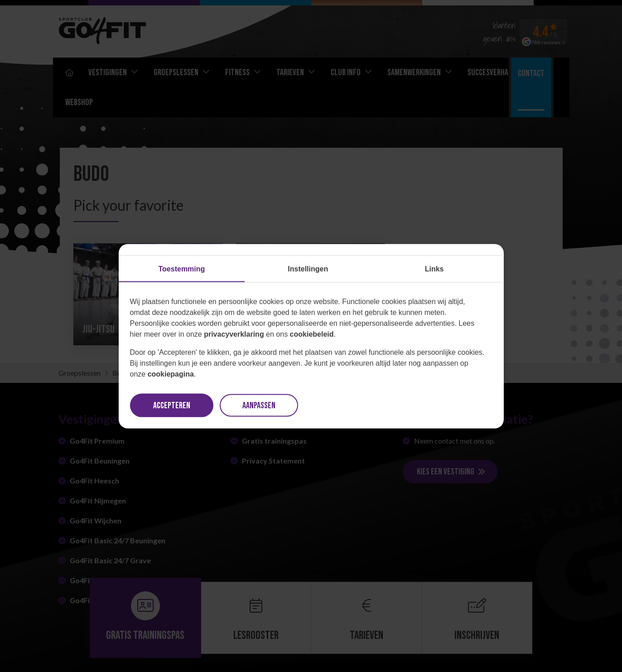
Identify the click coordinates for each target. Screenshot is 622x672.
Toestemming (182, 268)
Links (434, 268)
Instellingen (308, 268)
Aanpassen (259, 405)
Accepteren (172, 405)
